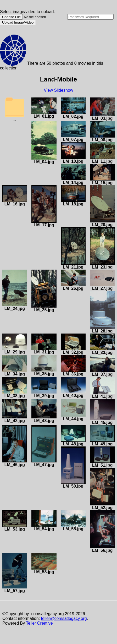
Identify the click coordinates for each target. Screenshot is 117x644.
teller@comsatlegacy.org (64, 618)
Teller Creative (39, 623)
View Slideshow (59, 90)
